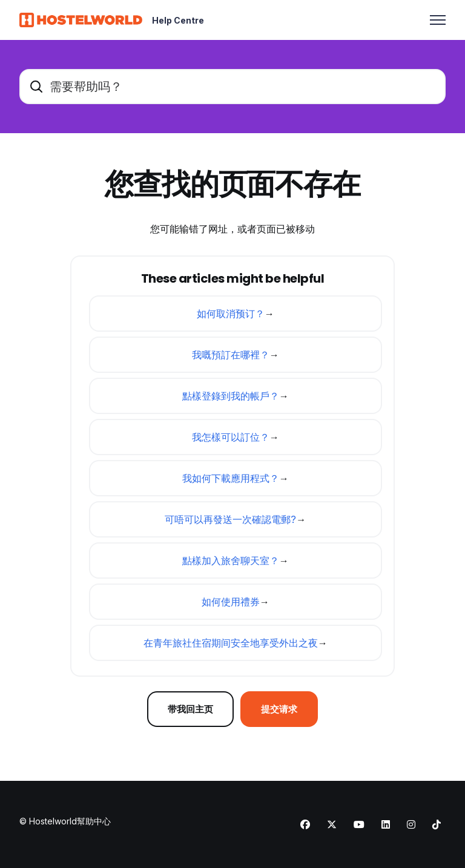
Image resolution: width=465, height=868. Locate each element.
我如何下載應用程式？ (231, 478)
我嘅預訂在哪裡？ (231, 355)
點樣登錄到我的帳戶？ (231, 396)
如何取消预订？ (231, 314)
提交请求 (282, 709)
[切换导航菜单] (438, 20)
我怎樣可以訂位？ (231, 437)
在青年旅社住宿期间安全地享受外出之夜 (231, 643)
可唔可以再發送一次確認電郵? (230, 519)
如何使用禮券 (231, 602)
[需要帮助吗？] (232, 87)
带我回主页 (189, 709)
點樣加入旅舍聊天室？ (231, 561)
